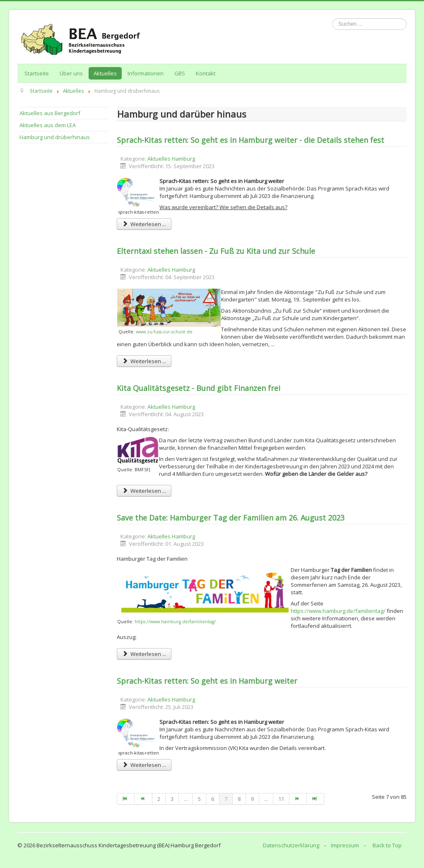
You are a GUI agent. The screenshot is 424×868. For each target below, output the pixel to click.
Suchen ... (332, 18)
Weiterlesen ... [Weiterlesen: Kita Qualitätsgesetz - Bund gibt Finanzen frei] (144, 491)
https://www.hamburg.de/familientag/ (175, 622)
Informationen (146, 73)
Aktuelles (105, 73)
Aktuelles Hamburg (171, 159)
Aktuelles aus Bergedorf (50, 113)
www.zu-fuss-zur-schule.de (164, 332)
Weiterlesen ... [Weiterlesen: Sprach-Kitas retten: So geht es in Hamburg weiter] (144, 765)
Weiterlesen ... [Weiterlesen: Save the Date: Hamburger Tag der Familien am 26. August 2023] (144, 654)
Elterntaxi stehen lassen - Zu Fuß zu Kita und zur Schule (216, 251)
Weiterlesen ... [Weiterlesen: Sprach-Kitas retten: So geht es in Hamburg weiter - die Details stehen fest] (144, 224)
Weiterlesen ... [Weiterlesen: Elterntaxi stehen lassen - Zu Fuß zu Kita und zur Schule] (144, 361)
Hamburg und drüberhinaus (55, 137)
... (186, 799)
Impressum (345, 845)
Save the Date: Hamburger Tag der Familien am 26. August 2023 (231, 518)
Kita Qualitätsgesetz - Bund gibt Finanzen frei (199, 388)
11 (281, 799)
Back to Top (387, 845)
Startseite (37, 73)
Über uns (71, 73)
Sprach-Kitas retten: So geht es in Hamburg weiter (207, 681)
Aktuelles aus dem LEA (48, 125)
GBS (180, 73)
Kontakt (206, 73)
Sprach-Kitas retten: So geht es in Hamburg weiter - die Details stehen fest (251, 140)
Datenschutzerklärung (291, 845)
